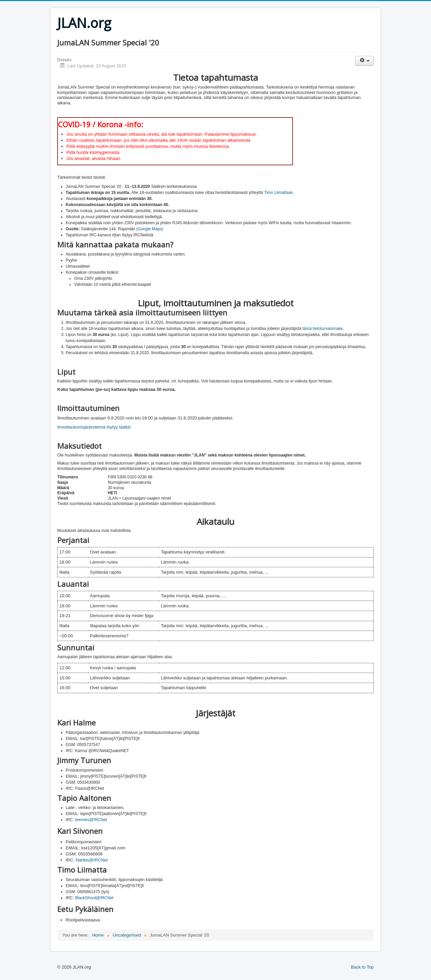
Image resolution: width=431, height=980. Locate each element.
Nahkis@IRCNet (92, 860)
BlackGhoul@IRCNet (94, 898)
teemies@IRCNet (91, 820)
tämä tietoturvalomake (323, 329)
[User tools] (364, 61)
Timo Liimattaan (278, 193)
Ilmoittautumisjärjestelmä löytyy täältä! (94, 427)
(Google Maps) (150, 229)
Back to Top (362, 967)
